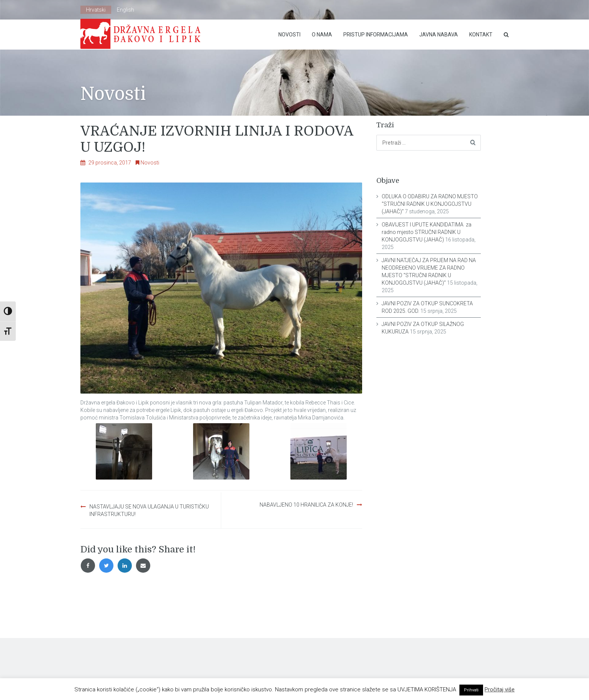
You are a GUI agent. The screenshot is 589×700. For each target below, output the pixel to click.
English (125, 10)
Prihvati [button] (471, 690)
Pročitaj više (500, 689)
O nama (322, 35)
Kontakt (481, 35)
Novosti (289, 35)
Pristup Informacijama (376, 35)
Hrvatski (96, 10)
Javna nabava (439, 35)
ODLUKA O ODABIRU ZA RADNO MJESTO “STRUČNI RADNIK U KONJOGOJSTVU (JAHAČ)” (430, 204)
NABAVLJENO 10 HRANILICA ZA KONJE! (306, 505)
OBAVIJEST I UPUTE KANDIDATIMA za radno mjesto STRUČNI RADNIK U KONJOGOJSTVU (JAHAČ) (427, 232)
